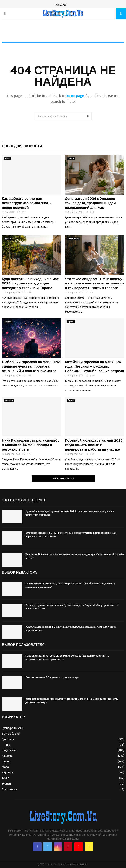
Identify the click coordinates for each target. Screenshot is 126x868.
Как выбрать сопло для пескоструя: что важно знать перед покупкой (26, 203)
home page (75, 96)
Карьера (7, 773)
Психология (73, 239)
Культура (9, 400)
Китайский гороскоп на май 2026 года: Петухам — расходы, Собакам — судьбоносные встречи (95, 367)
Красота (7, 756)
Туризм (8, 239)
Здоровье (8, 739)
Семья (71, 158)
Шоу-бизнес (10, 750)
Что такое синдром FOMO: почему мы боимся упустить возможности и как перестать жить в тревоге (94, 283)
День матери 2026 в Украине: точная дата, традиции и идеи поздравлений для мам (90, 203)
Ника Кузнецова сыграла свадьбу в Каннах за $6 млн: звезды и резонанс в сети (31, 445)
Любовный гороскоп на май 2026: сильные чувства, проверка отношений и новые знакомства (31, 367)
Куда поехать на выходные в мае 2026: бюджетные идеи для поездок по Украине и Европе (30, 283)
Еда (8, 745)
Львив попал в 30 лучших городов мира (52, 677)
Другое (8, 322)
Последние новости (22, 146)
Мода (5, 767)
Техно (8, 158)
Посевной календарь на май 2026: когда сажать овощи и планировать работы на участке (94, 445)
